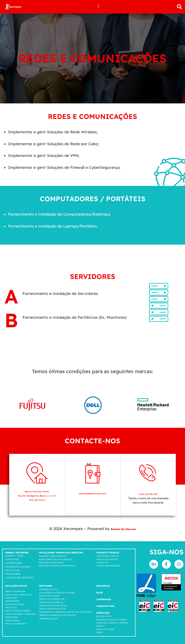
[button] (98, 6)
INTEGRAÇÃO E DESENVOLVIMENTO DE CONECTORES (66, 612)
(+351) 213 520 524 (148, 494)
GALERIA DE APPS (48, 589)
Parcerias (103, 586)
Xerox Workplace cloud (53, 605)
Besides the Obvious (123, 529)
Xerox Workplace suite (52, 609)
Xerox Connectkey (16, 591)
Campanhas (104, 599)
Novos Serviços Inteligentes (55, 559)
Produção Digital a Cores (111, 620)
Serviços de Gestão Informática (57, 566)
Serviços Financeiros (51, 563)
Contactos (12, 559)
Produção (11, 607)
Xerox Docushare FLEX (52, 599)
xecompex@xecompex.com (92, 493)
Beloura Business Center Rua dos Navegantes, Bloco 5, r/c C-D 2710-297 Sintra (37, 496)
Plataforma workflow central (57, 593)
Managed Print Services (52, 556)
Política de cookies (18, 567)
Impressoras (12, 601)
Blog (100, 593)
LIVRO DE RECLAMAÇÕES (19, 578)
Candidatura (105, 606)
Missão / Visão (15, 556)
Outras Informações (108, 566)
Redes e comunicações (18, 611)
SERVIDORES (11, 617)
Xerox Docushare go (51, 602)
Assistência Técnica (108, 556)
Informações (14, 563)
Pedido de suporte (107, 559)
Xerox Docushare (49, 596)
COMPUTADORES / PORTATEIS (20, 614)
